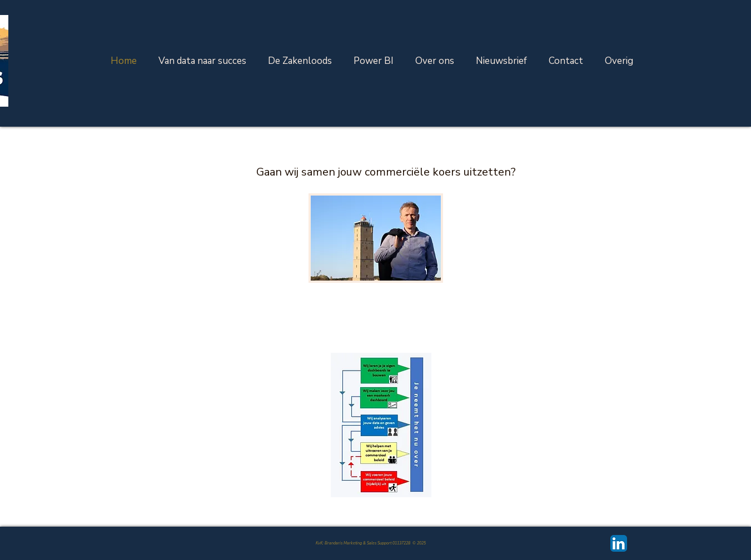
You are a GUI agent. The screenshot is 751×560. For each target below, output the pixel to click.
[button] (619, 61)
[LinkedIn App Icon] (619, 543)
